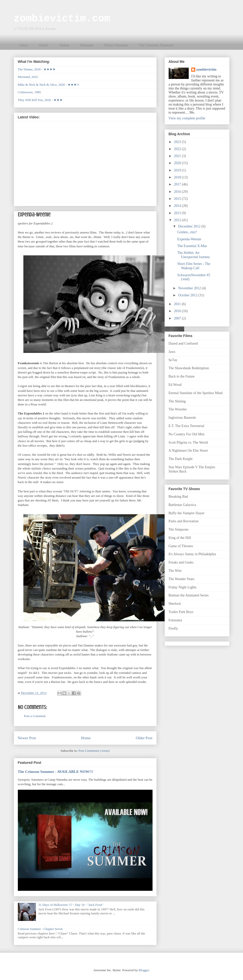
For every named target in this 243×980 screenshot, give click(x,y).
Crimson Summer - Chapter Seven (40, 929)
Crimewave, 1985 (29, 92)
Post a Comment (35, 716)
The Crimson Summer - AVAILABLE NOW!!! (56, 772)
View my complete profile (187, 118)
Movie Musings (116, 45)
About (43, 45)
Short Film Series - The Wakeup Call (194, 266)
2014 (178, 206)
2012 (178, 220)
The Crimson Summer (156, 45)
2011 (178, 304)
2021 (178, 156)
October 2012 (188, 295)
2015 (178, 199)
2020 (178, 163)
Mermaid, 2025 (28, 77)
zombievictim (206, 69)
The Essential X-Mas (192, 246)
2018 (178, 177)
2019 (178, 170)
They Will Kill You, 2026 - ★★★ (40, 100)
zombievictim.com (62, 19)
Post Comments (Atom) (94, 751)
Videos (64, 45)
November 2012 (190, 288)
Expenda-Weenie (189, 239)
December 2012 (190, 226)
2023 (178, 142)
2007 (178, 318)
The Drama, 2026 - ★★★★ (37, 69)
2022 (178, 149)
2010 (178, 311)
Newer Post (27, 738)
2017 (178, 184)
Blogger (144, 970)
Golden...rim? (187, 232)
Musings (87, 45)
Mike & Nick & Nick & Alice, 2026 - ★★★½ (48, 85)
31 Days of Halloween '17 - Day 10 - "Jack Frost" (71, 905)
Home (24, 45)
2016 (178, 192)
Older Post (144, 738)
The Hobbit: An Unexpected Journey (193, 255)
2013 (178, 213)
